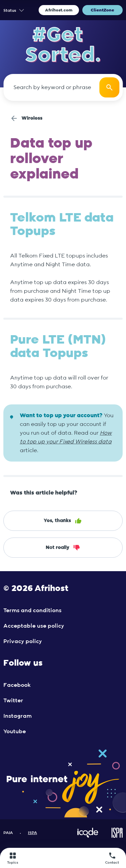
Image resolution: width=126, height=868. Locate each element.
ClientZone (102, 10)
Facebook (17, 685)
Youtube (15, 732)
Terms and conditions (32, 610)
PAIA (8, 833)
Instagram (17, 716)
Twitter (13, 701)
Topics (13, 858)
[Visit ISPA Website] (117, 836)
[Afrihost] (62, 858)
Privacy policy (23, 641)
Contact (112, 858)
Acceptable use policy (34, 626)
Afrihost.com (59, 10)
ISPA (32, 833)
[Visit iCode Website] (88, 836)
